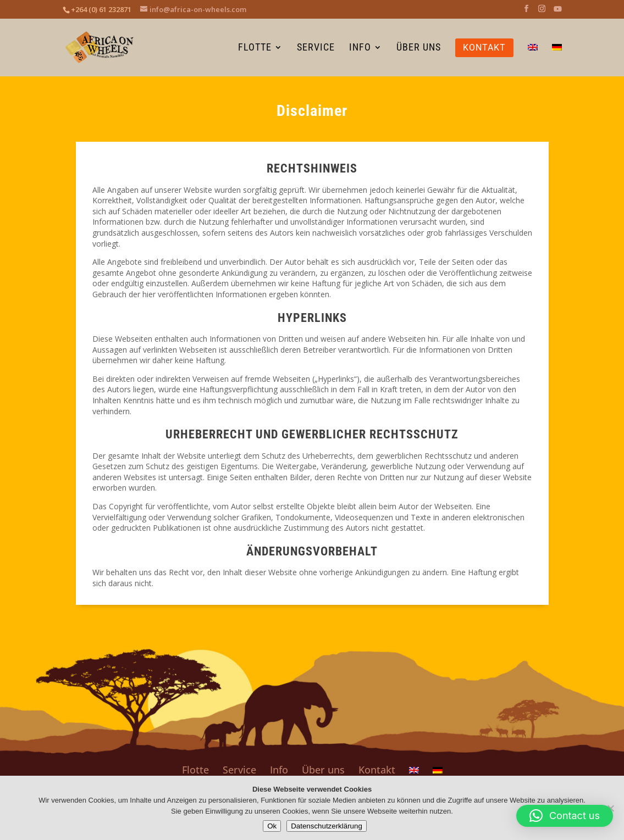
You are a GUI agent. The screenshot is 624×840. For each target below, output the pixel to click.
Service (239, 770)
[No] (610, 808)
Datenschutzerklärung (327, 826)
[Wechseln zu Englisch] (533, 60)
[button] (565, 816)
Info (279, 770)
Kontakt (377, 770)
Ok (272, 826)
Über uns (323, 770)
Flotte (195, 770)
